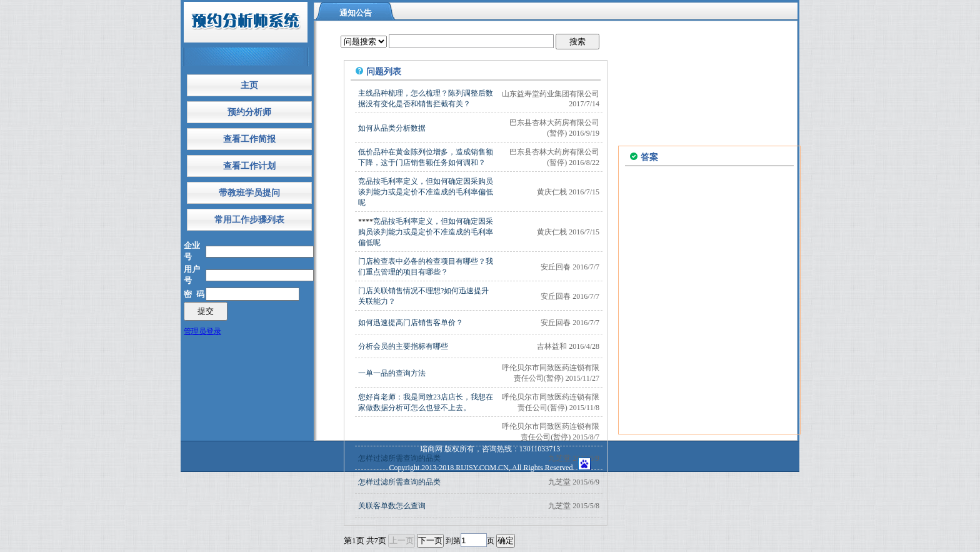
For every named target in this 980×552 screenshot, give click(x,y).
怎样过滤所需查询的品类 (399, 482)
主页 (249, 85)
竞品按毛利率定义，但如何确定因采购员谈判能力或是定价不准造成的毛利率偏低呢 (426, 192)
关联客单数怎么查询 (392, 506)
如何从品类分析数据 (392, 128)
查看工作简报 (249, 139)
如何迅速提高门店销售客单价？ (411, 323)
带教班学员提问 (249, 193)
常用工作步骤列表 (249, 220)
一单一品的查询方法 (392, 373)
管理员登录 (202, 331)
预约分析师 (249, 112)
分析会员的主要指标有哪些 (403, 346)
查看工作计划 (249, 166)
